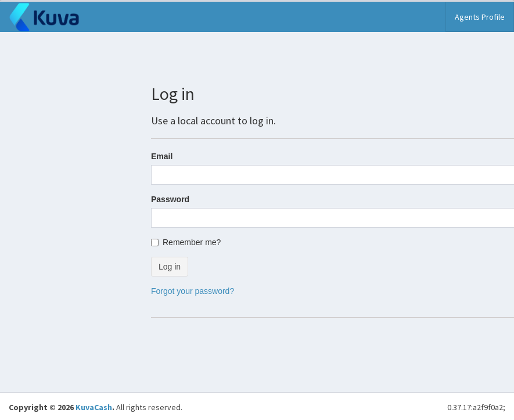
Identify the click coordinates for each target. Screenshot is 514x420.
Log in (170, 267)
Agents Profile (480, 17)
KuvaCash (94, 407)
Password (170, 199)
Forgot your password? (193, 291)
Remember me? (186, 242)
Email (162, 156)
